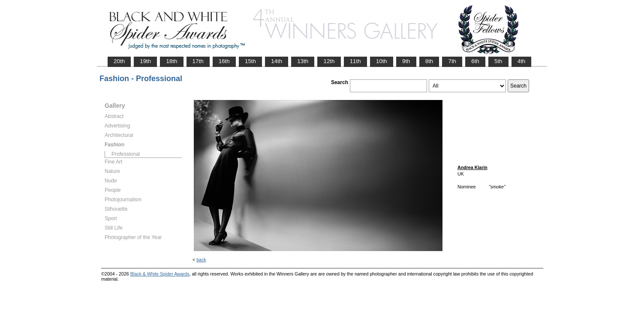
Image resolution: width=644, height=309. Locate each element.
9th (406, 61)
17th (198, 61)
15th (250, 61)
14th (277, 61)
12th (329, 61)
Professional (126, 154)
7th (452, 61)
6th (475, 61)
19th (145, 61)
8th (429, 61)
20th (119, 61)
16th (224, 61)
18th (172, 61)
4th (522, 61)
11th (355, 61)
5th (498, 61)
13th (303, 61)
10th (382, 61)
